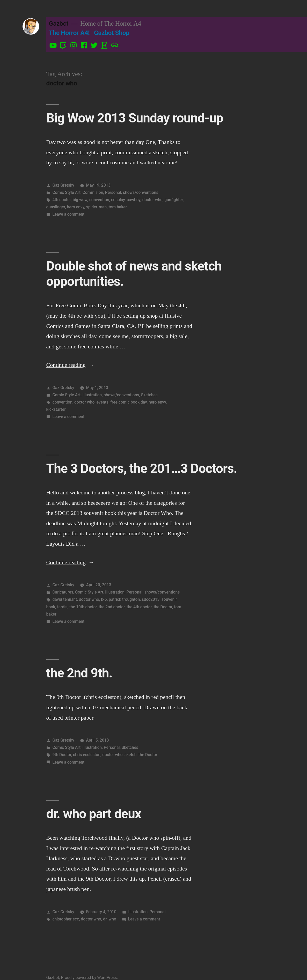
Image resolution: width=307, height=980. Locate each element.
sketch (130, 755)
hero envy (76, 207)
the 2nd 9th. (79, 673)
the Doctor (163, 607)
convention (99, 200)
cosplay (118, 200)
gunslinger (56, 207)
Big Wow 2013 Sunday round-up (135, 118)
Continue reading (70, 365)
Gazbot (59, 23)
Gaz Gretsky (63, 185)
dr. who (110, 919)
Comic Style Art (66, 192)
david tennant (65, 599)
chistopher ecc (66, 919)
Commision (93, 192)
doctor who (152, 200)
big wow (80, 200)
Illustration (92, 395)
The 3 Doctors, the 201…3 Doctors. (142, 469)
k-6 (104, 599)
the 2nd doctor (112, 607)
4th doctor (61, 200)
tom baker (118, 207)
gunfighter (174, 200)
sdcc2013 (151, 599)
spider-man (97, 207)
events (103, 402)
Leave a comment (68, 214)
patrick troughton (124, 599)
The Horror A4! (69, 33)
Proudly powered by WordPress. (89, 978)
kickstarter (56, 409)
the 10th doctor (83, 607)
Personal (113, 192)
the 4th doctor (139, 607)
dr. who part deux (94, 814)
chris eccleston (87, 755)
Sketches (149, 395)
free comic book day (129, 402)
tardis (62, 607)
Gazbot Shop (112, 33)
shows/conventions (141, 192)
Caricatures (63, 592)
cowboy (133, 200)
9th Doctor (62, 755)
